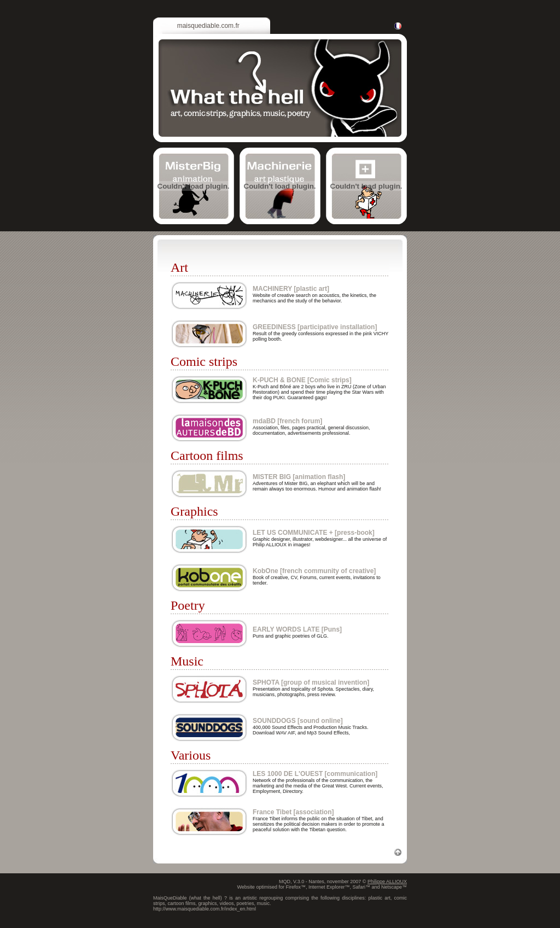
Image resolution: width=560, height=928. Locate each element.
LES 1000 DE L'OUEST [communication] (315, 774)
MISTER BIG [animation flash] (299, 477)
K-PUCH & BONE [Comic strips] (302, 380)
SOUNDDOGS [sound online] (298, 721)
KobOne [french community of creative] (314, 571)
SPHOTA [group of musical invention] (311, 682)
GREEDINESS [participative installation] (315, 327)
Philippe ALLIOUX (387, 882)
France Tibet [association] (293, 812)
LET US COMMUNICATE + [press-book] (314, 533)
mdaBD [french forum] (287, 421)
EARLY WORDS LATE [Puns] (297, 629)
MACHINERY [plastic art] (291, 289)
